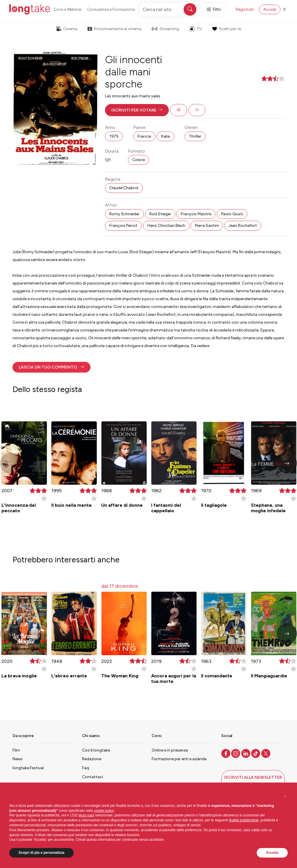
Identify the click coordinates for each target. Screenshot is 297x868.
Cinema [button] (67, 29)
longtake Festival (28, 768)
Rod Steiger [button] (160, 214)
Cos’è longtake (96, 750)
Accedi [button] (270, 9)
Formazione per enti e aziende (179, 759)
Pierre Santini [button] (207, 226)
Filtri (214, 9)
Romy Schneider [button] (124, 214)
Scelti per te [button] (227, 29)
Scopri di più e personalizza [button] (41, 853)
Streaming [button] (165, 29)
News (18, 759)
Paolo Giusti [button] (232, 214)
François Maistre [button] (196, 214)
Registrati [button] (245, 9)
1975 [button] (114, 136)
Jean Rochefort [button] (243, 226)
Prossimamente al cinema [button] (115, 29)
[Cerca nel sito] (168, 9)
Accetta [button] (272, 853)
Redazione (92, 759)
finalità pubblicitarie (244, 820)
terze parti (86, 815)
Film (16, 750)
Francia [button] (144, 136)
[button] (137, 110)
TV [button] (196, 29)
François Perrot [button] (123, 226)
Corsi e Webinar (68, 9)
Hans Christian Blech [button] (166, 226)
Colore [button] (138, 160)
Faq (86, 768)
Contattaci (93, 777)
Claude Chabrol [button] (124, 188)
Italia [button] (165, 136)
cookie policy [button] (104, 811)
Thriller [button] (195, 136)
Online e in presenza (170, 750)
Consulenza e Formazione (111, 9)
